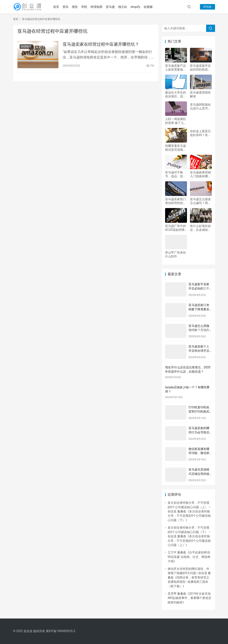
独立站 (125, 7)
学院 (86, 7)
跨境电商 (99, 7)
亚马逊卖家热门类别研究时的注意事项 (176, 201)
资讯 (68, 7)
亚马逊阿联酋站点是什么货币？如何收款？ (200, 107)
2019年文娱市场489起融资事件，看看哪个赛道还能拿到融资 (190, 598)
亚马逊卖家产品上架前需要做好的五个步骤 (176, 68)
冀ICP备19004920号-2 (61, 631)
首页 (58, 7)
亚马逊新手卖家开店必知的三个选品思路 (199, 288)
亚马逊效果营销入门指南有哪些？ (200, 174)
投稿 (207, 7)
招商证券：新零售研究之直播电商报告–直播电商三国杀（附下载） (188, 582)
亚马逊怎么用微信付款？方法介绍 (199, 330)
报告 (77, 7)
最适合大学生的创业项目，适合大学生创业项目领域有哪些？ (176, 94)
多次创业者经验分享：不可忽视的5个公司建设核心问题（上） (189, 541)
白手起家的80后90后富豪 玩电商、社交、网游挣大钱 (189, 557)
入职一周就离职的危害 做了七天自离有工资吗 (176, 121)
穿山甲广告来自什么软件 (176, 254)
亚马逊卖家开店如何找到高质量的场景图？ (200, 68)
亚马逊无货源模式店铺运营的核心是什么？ (199, 474)
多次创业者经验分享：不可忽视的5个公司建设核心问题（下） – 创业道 (189, 532)
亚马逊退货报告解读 (200, 94)
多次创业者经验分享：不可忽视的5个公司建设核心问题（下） (189, 516)
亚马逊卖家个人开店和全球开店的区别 (199, 351)
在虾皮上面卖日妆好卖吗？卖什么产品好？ (200, 133)
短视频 (150, 7)
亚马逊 (113, 7)
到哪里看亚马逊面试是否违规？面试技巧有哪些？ (176, 148)
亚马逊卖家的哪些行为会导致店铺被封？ (199, 432)
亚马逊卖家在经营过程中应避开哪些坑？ (101, 44)
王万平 (172, 552)
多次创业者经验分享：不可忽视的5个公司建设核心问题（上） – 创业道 (189, 507)
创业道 (28, 631)
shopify (138, 7)
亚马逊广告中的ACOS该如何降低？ (176, 228)
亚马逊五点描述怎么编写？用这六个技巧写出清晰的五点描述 (200, 201)
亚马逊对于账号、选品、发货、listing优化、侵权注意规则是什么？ (176, 174)
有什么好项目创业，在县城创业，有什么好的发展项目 (200, 228)
